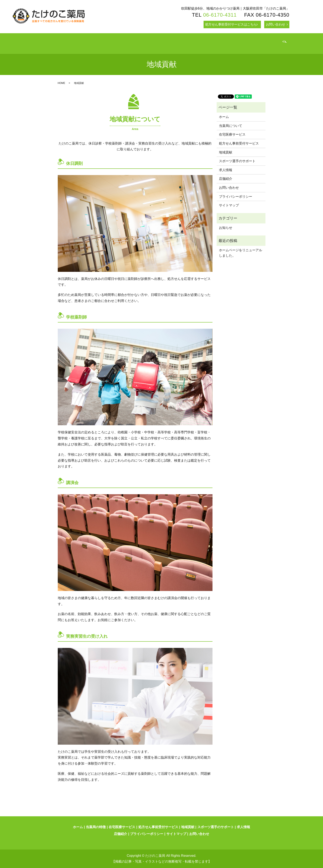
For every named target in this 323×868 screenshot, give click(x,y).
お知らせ (226, 228)
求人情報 (226, 170)
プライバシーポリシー (236, 197)
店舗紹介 (226, 179)
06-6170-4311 (220, 15)
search (273, 44)
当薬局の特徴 (96, 827)
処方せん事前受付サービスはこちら (231, 24)
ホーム (224, 117)
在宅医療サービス (232, 134)
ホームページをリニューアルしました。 (241, 253)
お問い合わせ (276, 24)
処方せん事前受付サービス (239, 143)
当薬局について (231, 126)
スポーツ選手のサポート (237, 161)
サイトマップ (229, 205)
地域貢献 (226, 152)
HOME (61, 83)
